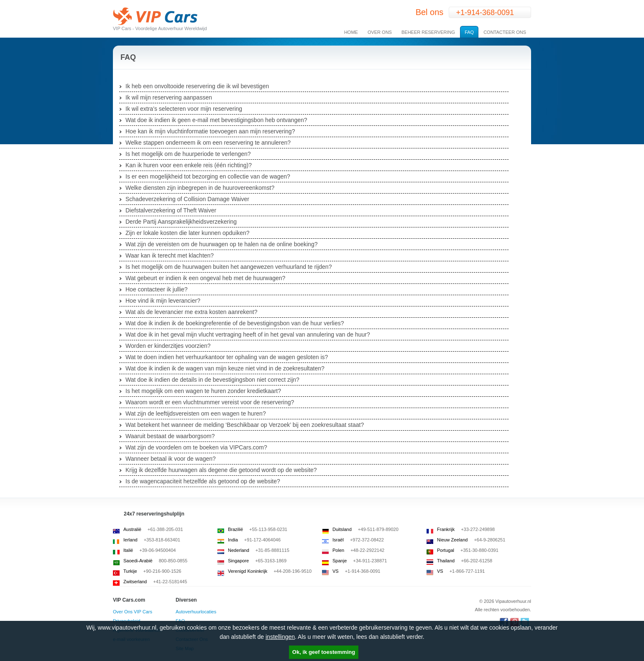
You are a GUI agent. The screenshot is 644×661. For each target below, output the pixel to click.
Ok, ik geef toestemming (324, 652)
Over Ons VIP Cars (133, 612)
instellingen (280, 637)
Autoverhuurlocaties (196, 612)
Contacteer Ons (505, 32)
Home (351, 32)
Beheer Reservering (428, 32)
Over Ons (380, 32)
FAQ (469, 32)
